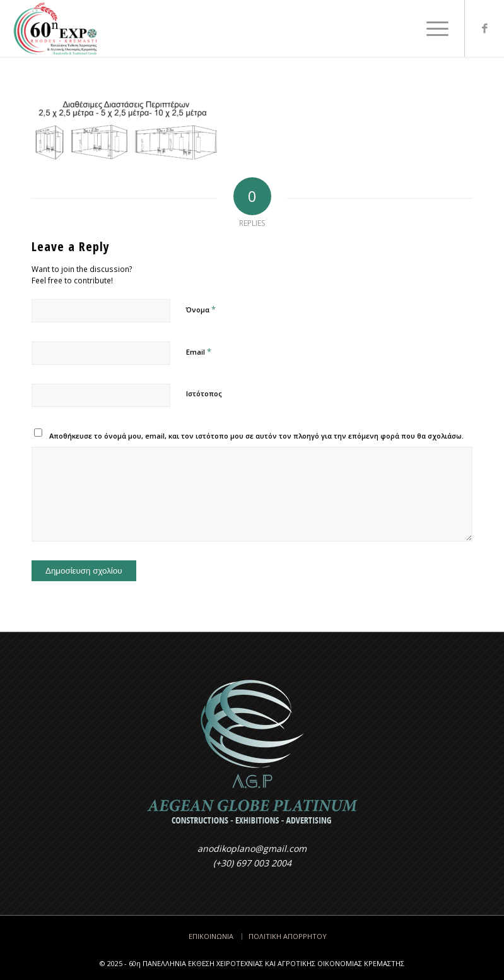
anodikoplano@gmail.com (252, 848)
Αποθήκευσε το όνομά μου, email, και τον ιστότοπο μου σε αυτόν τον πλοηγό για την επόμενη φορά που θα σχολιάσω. (256, 436)
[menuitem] (431, 28)
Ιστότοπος (204, 393)
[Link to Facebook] (484, 28)
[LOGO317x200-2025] (55, 28)
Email (199, 351)
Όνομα (201, 309)
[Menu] (431, 28)
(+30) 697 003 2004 (252, 863)
